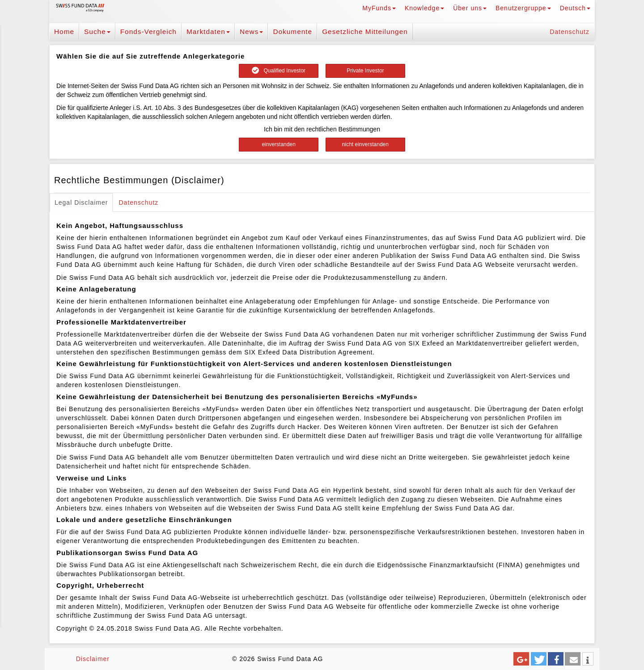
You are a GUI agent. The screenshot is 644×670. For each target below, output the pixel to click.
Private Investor (365, 71)
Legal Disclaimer (81, 202)
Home (64, 32)
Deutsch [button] (575, 8)
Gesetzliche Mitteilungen (365, 32)
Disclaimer (93, 659)
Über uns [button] (470, 8)
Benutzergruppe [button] (523, 8)
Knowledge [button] (424, 8)
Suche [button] (97, 32)
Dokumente (292, 32)
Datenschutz (570, 32)
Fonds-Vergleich (148, 32)
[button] (521, 659)
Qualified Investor (278, 71)
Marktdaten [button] (208, 32)
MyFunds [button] (379, 8)
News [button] (251, 32)
